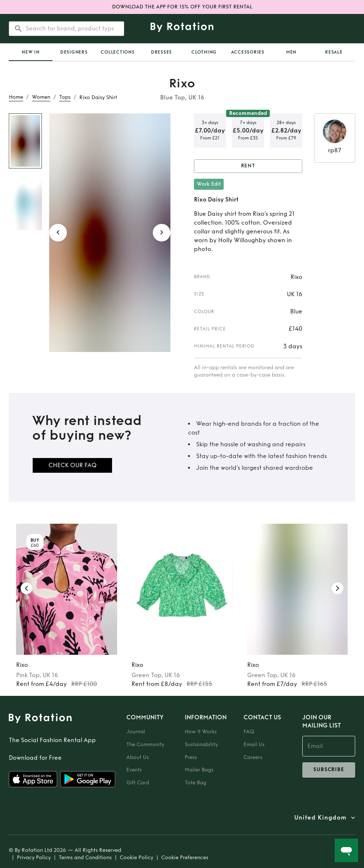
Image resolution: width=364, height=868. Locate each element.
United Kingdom (320, 818)
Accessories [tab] (248, 52)
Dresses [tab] (161, 52)
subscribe (329, 770)
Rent (248, 166)
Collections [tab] (118, 52)
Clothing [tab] (204, 52)
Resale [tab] (334, 52)
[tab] (31, 52)
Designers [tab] (74, 52)
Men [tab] (291, 52)
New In (31, 52)
